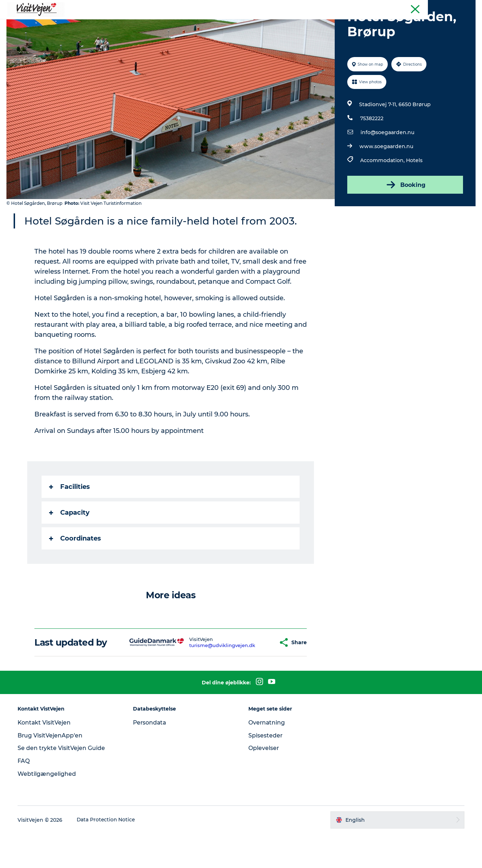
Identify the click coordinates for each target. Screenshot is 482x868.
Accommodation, (383, 194)
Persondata (151, 757)
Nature (250, 23)
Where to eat (152, 23)
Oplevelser (264, 782)
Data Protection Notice (108, 854)
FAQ (25, 795)
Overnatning (267, 757)
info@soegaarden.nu (387, 166)
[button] (259, 677)
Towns (279, 23)
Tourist (468, 7)
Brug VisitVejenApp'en (52, 770)
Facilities (70, 521)
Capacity (70, 547)
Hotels (414, 194)
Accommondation (205, 23)
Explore (338, 23)
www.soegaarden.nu (386, 180)
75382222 (372, 152)
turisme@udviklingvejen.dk (209, 679)
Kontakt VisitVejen (46, 757)
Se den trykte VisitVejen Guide (63, 782)
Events (308, 23)
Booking (405, 219)
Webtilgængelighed (48, 808)
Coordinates (75, 572)
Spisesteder (266, 770)
